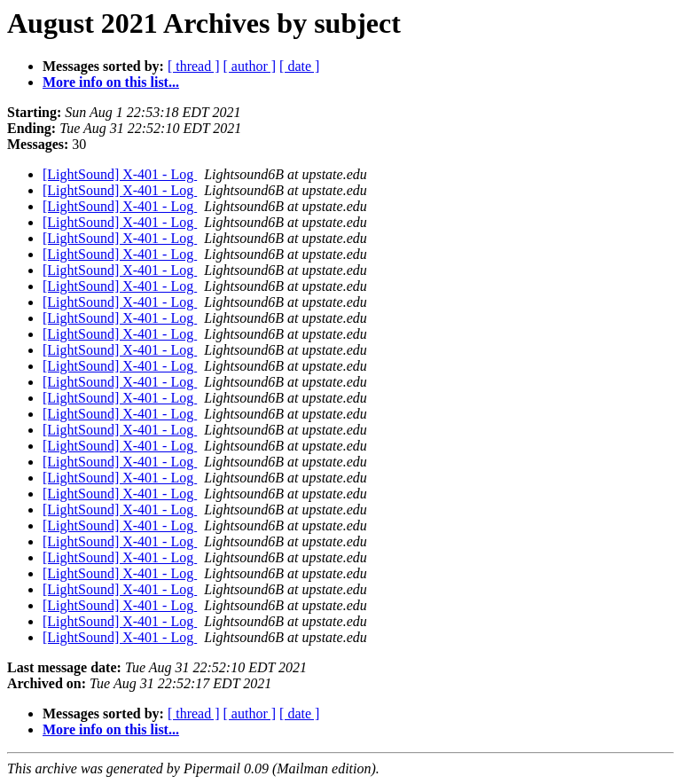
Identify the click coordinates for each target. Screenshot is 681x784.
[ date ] (299, 66)
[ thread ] (194, 66)
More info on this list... (111, 82)
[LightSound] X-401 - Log (120, 174)
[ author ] (250, 66)
